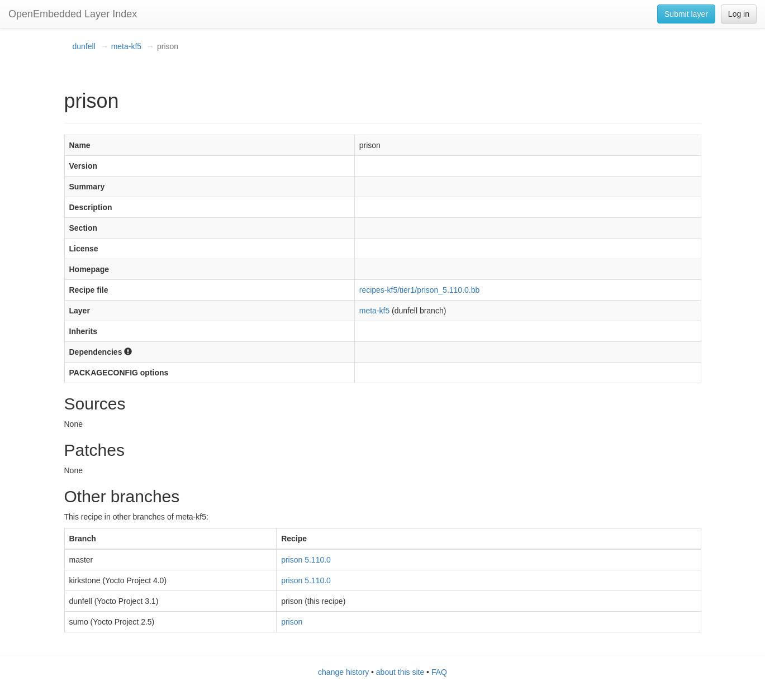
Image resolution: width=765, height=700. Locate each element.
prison (292, 622)
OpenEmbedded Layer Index (73, 14)
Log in (739, 14)
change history (343, 672)
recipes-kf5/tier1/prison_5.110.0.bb (420, 290)
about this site (400, 672)
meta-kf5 (126, 46)
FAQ (439, 672)
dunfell (84, 46)
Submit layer (686, 14)
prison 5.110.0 (306, 560)
